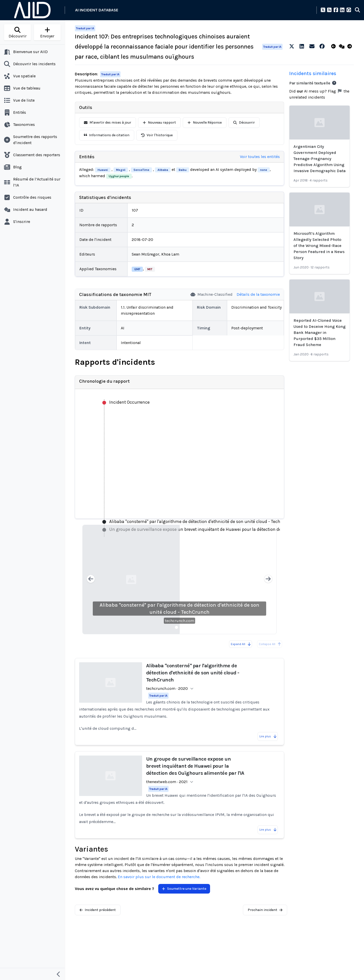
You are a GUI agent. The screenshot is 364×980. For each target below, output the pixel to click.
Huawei (103, 170)
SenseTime (141, 170)
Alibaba (163, 170)
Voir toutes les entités (260, 157)
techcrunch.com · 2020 (167, 688)
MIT (150, 269)
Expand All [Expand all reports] (241, 644)
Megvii (121, 170)
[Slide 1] (176, 627)
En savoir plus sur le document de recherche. (159, 877)
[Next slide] (268, 579)
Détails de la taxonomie (258, 294)
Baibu (183, 170)
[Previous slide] (91, 579)
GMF (137, 269)
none (264, 170)
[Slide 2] (183, 627)
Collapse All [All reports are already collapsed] (270, 644)
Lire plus (268, 736)
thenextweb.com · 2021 (167, 782)
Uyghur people (119, 176)
